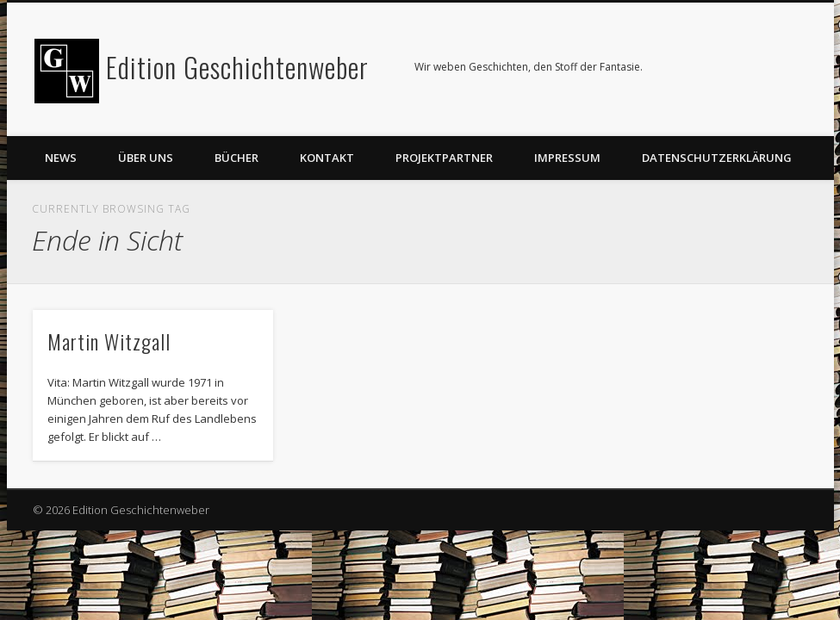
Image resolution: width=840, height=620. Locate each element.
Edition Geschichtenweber (237, 67)
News (61, 158)
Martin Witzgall (109, 341)
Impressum (567, 158)
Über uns (146, 158)
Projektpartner (444, 158)
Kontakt (327, 158)
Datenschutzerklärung (717, 158)
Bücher (236, 158)
